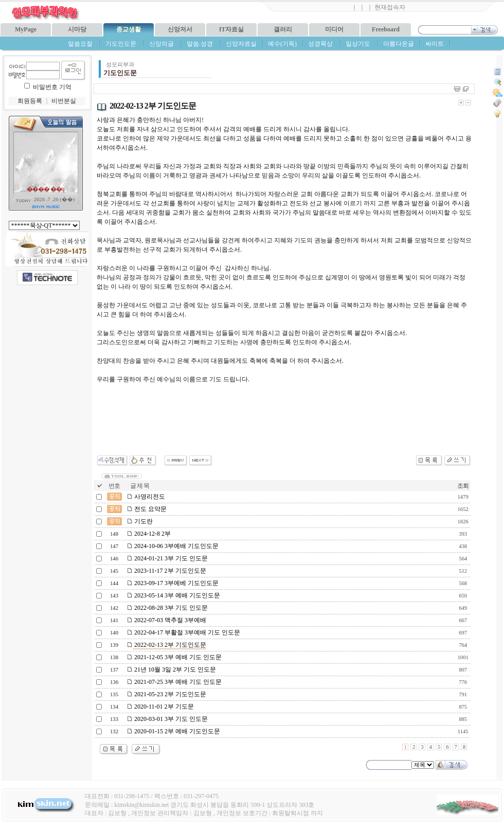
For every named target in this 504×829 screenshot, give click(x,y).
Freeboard (386, 29)
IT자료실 (232, 29)
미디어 (334, 29)
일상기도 (358, 44)
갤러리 (283, 29)
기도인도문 (121, 44)
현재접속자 (390, 7)
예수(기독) (282, 44)
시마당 (77, 29)
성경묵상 (320, 44)
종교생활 (129, 29)
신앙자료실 (241, 44)
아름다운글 (399, 44)
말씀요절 (80, 44)
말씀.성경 (200, 44)
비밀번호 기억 (52, 87)
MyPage (26, 29)
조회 (463, 486)
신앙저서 (180, 29)
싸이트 (435, 44)
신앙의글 (161, 44)
